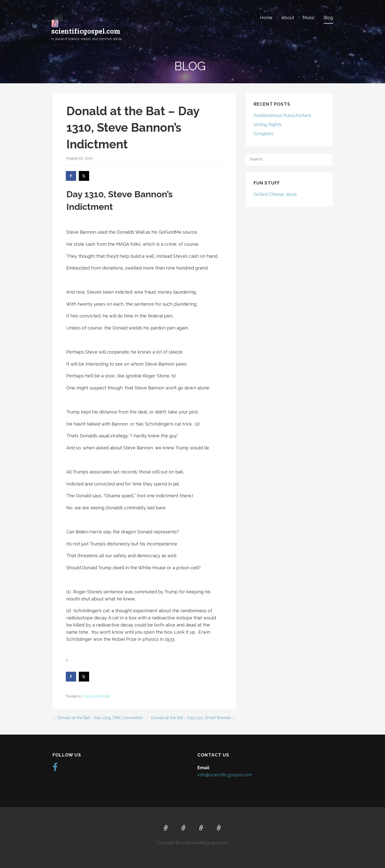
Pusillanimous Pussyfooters (282, 115)
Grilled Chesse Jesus (275, 194)
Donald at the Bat (96, 696)
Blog (328, 18)
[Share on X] (84, 176)
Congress (264, 134)
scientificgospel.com (86, 31)
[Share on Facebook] (71, 176)
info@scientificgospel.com (225, 775)
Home (266, 18)
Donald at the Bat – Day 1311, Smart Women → (193, 718)
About (288, 18)
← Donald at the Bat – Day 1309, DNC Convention (98, 718)
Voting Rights (268, 124)
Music (309, 18)
